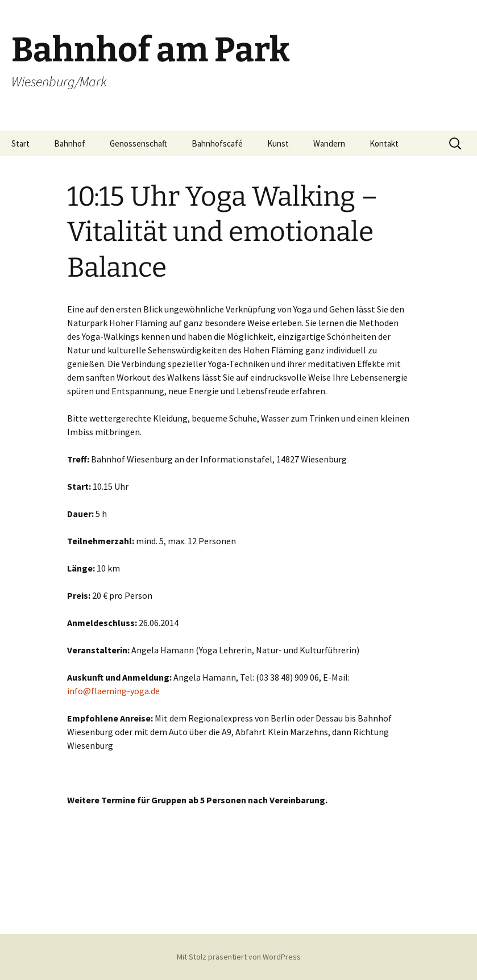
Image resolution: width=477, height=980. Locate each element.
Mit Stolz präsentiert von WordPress (239, 957)
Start (20, 143)
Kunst (278, 143)
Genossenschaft (138, 143)
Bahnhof (70, 143)
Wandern (329, 143)
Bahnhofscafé (217, 143)
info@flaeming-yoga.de (113, 691)
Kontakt (384, 143)
